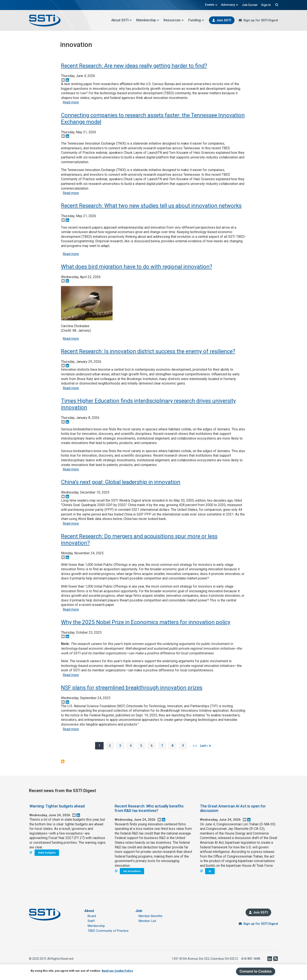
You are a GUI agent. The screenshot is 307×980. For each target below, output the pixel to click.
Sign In (266, 5)
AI (210, 871)
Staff (91, 921)
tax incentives (132, 871)
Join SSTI (224, 20)
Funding (196, 20)
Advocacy (230, 5)
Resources (174, 20)
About (89, 911)
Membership (148, 20)
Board (92, 916)
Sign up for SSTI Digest (261, 20)
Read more (71, 102)
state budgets (47, 853)
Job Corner (250, 5)
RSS (275, 959)
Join (139, 911)
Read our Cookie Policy (117, 971)
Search (276, 5)
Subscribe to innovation (63, 761)
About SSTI (122, 20)
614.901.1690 (251, 959)
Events (211, 5)
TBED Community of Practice (108, 931)
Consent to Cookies (256, 971)
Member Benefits (151, 916)
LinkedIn (269, 959)
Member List (147, 921)
